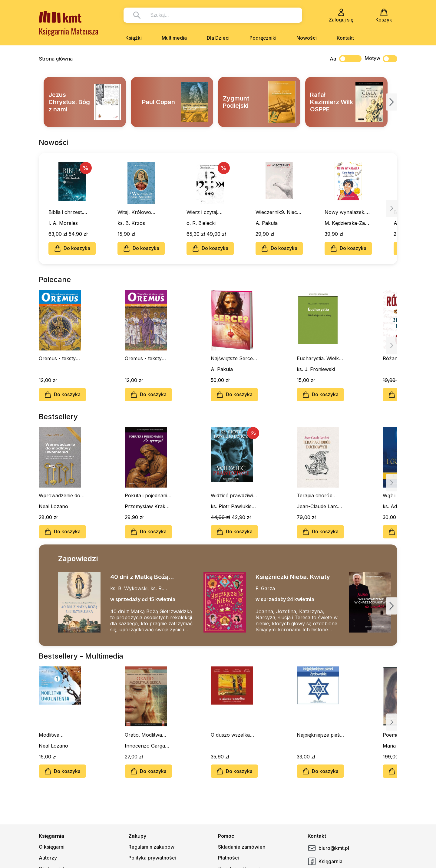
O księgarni (52, 847)
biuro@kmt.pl (328, 848)
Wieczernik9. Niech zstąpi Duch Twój (278, 212)
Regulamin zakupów (151, 847)
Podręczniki (263, 38)
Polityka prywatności (152, 858)
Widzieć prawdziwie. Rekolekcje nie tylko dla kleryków (234, 495)
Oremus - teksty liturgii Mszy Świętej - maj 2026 (61, 358)
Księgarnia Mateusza (69, 31)
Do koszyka (72, 248)
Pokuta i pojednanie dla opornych (147, 495)
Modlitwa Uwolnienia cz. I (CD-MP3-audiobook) (57, 735)
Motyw (381, 59)
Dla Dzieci (218, 38)
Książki (134, 38)
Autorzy (48, 858)
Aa (333, 59)
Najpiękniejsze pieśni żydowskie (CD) (320, 735)
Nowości (307, 38)
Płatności (228, 858)
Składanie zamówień (242, 847)
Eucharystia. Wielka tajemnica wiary (319, 358)
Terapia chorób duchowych (315, 495)
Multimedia (174, 38)
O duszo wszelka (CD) (230, 735)
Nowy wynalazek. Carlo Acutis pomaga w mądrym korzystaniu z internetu (347, 212)
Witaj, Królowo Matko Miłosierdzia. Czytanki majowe (140, 212)
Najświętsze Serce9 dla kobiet (233, 358)
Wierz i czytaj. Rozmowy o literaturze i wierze (208, 212)
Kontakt (345, 38)
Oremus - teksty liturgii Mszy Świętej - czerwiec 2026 (147, 358)
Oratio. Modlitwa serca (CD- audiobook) (143, 735)
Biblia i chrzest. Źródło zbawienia (68, 212)
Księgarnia (325, 861)
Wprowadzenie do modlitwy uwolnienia (62, 495)
